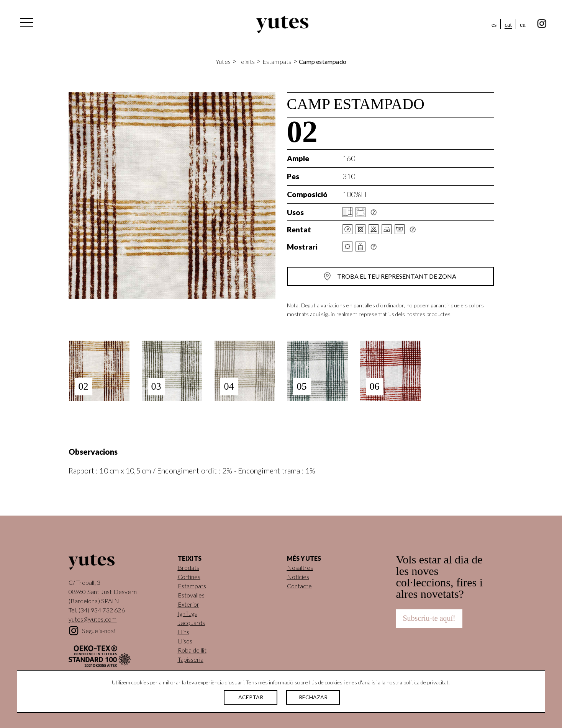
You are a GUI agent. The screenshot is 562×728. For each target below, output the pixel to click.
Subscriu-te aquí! (429, 618)
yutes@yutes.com (93, 619)
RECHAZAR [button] (313, 697)
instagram (542, 24)
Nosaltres (300, 567)
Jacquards (191, 623)
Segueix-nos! (99, 631)
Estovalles (191, 595)
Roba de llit (192, 650)
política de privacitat (426, 682)
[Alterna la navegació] (26, 24)
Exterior (188, 604)
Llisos (185, 641)
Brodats (188, 567)
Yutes (282, 24)
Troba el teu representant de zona (397, 276)
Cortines (189, 577)
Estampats (277, 61)
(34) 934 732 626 (102, 610)
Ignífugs (187, 613)
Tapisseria (191, 659)
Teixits (247, 61)
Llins (184, 632)
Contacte (299, 586)
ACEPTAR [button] (251, 697)
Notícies (298, 577)
